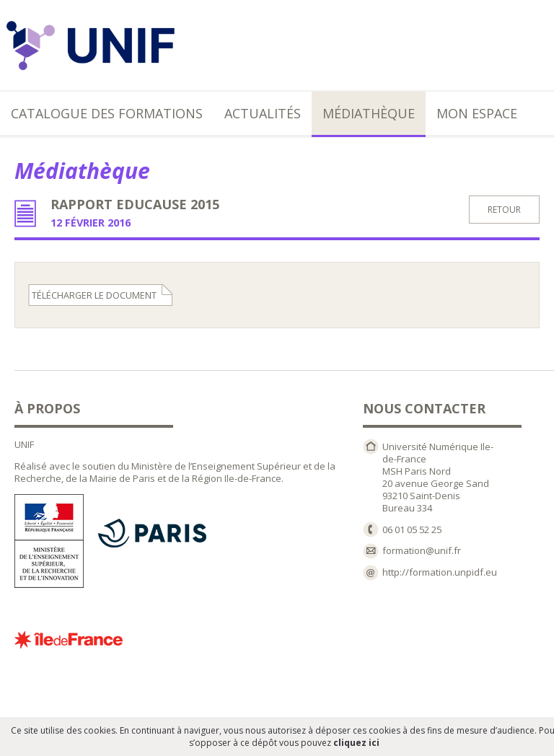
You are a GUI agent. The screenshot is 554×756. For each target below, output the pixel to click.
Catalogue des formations (107, 113)
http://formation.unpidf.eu (440, 572)
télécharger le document (94, 295)
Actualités (263, 113)
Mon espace (477, 113)
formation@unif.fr (422, 550)
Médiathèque (369, 113)
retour (504, 210)
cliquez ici (356, 743)
